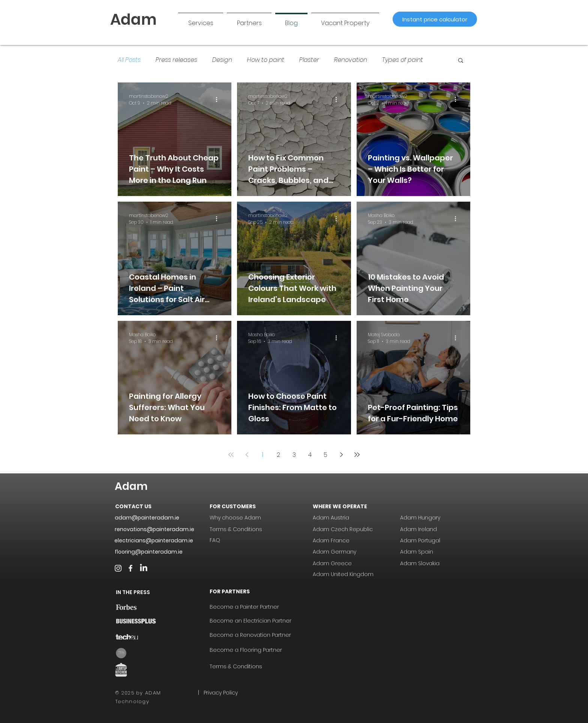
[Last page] (357, 455)
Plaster (309, 60)
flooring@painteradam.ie (149, 552)
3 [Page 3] (294, 455)
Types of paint (403, 60)
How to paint (266, 60)
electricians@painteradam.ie (154, 540)
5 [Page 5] (325, 455)
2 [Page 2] (278, 455)
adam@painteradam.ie (147, 518)
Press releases (176, 60)
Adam (131, 486)
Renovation (351, 60)
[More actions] (219, 100)
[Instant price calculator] (435, 19)
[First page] (231, 455)
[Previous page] (247, 455)
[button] (249, 20)
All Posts (129, 60)
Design (222, 60)
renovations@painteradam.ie (154, 529)
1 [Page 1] (262, 455)
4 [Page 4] (310, 455)
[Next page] (341, 455)
